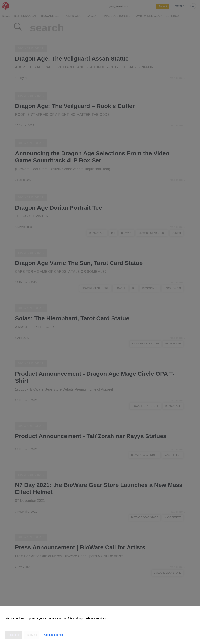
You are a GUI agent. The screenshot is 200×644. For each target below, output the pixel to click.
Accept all (14, 635)
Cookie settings (54, 635)
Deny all (32, 635)
